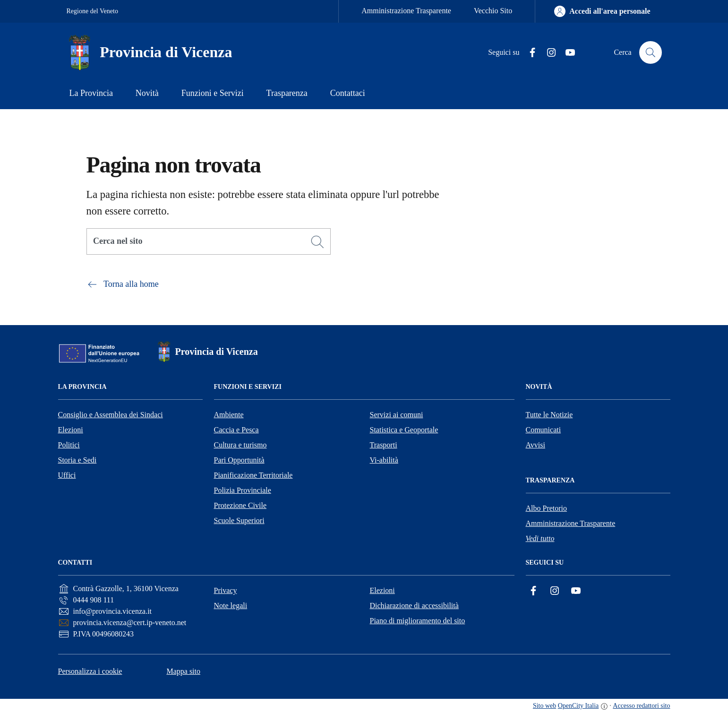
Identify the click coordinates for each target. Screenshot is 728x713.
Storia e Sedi (77, 460)
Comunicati (544, 430)
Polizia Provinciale (243, 490)
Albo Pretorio (547, 508)
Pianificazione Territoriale (253, 475)
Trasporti (384, 445)
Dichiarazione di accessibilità (414, 606)
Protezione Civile (240, 505)
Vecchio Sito (493, 11)
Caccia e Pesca (236, 430)
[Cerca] (317, 242)
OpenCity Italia (578, 706)
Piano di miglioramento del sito (418, 621)
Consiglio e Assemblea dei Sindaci (111, 415)
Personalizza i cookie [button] (90, 671)
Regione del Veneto (92, 11)
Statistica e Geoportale (404, 430)
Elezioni (71, 430)
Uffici (67, 475)
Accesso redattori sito (641, 706)
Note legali (231, 606)
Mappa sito (183, 671)
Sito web (544, 706)
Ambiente (229, 415)
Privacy (226, 590)
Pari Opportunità (239, 460)
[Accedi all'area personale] (602, 11)
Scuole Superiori (239, 520)
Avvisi (535, 445)
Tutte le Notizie (549, 415)
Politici (69, 445)
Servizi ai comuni (397, 415)
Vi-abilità (384, 460)
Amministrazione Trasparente (406, 11)
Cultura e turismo (240, 445)
